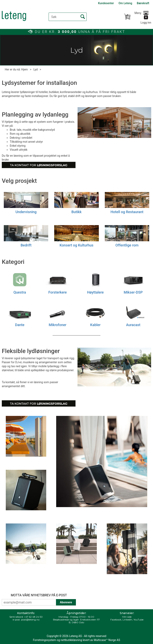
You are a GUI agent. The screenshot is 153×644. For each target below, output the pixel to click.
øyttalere (97, 292)
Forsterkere (58, 292)
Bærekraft (143, 3)
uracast (134, 325)
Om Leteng (125, 3)
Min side (127, 617)
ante (21, 325)
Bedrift (26, 245)
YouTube (138, 620)
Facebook (116, 620)
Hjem (25, 69)
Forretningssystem (44, 640)
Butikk (77, 212)
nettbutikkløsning (71, 640)
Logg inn (146, 23)
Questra (20, 292)
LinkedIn (127, 620)
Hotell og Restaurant (127, 212)
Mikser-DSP (133, 292)
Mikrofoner (58, 325)
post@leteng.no (30, 620)
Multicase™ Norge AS (107, 640)
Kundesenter (106, 3)
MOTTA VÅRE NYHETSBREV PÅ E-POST (39, 595)
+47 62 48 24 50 (33, 617)
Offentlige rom (127, 245)
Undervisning (26, 212)
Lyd (36, 69)
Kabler (95, 325)
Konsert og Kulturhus (76, 245)
